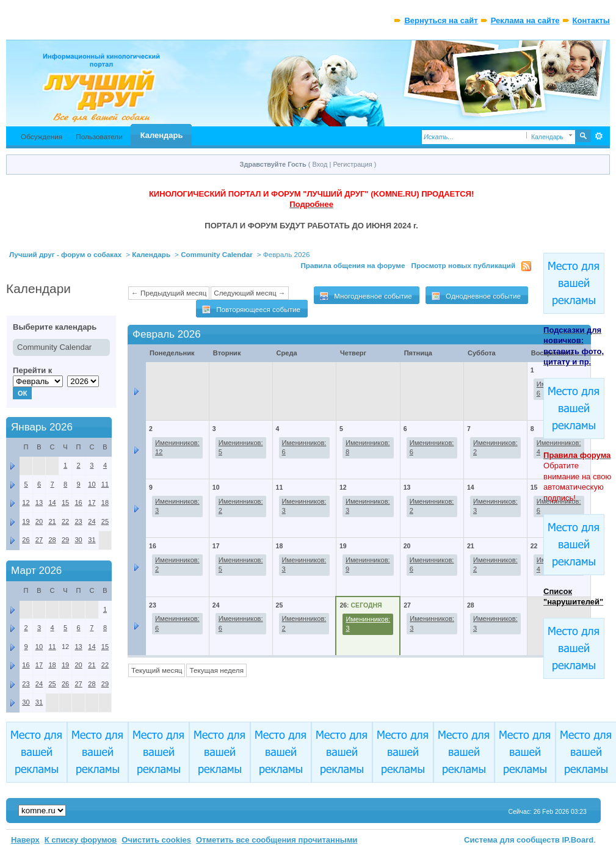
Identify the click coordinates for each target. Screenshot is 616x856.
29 (65, 540)
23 (153, 605)
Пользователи (99, 136)
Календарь (162, 135)
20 (407, 546)
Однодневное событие (476, 296)
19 (343, 546)
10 (216, 487)
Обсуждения (42, 136)
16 (153, 546)
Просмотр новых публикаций (464, 265)
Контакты (591, 20)
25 (280, 605)
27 (407, 605)
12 (343, 487)
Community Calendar (217, 254)
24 (216, 605)
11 (280, 487)
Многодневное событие (366, 296)
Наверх (25, 840)
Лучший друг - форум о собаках (65, 254)
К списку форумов (81, 840)
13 (407, 487)
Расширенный (599, 136)
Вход (320, 164)
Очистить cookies (156, 840)
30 (78, 540)
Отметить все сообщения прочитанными (277, 840)
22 (534, 546)
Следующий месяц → (249, 293)
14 (471, 487)
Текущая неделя (216, 670)
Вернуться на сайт (441, 20)
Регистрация (352, 164)
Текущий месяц (157, 670)
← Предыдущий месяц (169, 293)
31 (92, 540)
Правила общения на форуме (353, 265)
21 (471, 546)
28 (471, 605)
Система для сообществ (512, 840)
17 (216, 546)
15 (534, 487)
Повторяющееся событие (251, 310)
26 (343, 605)
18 (280, 546)
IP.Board (578, 840)
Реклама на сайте (525, 20)
